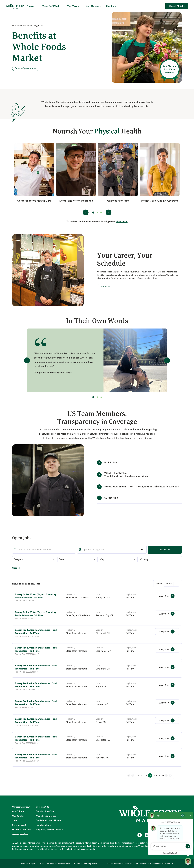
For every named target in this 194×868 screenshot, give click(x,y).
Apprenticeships (20, 834)
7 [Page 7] (154, 775)
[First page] (129, 775)
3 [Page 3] (141, 775)
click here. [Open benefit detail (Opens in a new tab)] (122, 221)
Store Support (19, 825)
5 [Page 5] (146, 775)
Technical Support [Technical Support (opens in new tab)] (28, 864)
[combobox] (90, 550)
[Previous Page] (133, 775)
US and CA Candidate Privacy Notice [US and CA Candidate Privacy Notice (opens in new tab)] (54, 864)
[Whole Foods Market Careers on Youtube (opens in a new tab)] (154, 835)
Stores (15, 820)
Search (135, 550)
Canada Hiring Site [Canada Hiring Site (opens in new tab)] (45, 811)
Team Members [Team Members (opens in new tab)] (43, 825)
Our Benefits (18, 816)
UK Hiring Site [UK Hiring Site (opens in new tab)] (42, 807)
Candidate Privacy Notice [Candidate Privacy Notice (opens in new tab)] (48, 820)
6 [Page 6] (150, 775)
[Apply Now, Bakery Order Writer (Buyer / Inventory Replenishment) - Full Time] (167, 596)
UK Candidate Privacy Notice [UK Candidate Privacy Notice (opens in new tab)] (85, 864)
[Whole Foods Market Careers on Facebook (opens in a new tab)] (140, 835)
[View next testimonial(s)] (167, 360)
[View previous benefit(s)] (86, 212)
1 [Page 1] (136, 775)
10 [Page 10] (162, 775)
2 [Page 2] (139, 775)
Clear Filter (17, 568)
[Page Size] (180, 775)
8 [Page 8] (157, 775)
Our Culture (18, 811)
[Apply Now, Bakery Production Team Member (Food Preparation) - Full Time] (167, 632)
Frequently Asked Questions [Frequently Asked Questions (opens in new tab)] (49, 829)
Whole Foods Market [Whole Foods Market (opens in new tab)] (46, 816)
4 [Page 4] (144, 775)
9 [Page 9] (159, 775)
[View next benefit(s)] (109, 212)
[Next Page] (166, 775)
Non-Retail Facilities (22, 829)
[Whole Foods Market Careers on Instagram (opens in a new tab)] (161, 835)
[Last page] (170, 775)
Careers (30, 6)
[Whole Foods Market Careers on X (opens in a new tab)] (147, 835)
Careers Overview (21, 807)
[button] (114, 550)
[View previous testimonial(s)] (27, 360)
